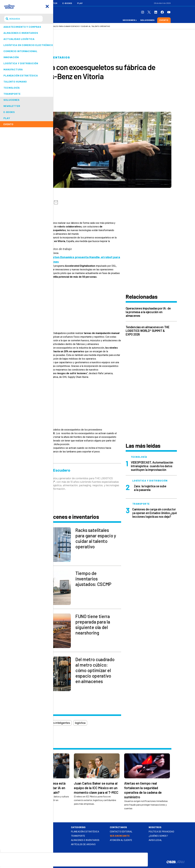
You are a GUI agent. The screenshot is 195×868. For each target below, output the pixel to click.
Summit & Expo (35, 831)
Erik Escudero (45, 95)
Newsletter (50, 3)
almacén (31, 723)
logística (80, 723)
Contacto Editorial (121, 832)
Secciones (129, 20)
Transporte (78, 836)
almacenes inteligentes (56, 723)
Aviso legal (155, 840)
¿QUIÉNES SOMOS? (158, 836)
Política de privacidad (161, 832)
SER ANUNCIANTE (120, 836)
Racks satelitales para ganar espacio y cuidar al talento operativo (75, 26)
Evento (164, 20)
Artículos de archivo (83, 844)
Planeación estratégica (85, 832)
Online (30, 827)
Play (80, 3)
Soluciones (147, 20)
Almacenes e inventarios (47, 58)
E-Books (67, 3)
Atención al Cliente (121, 840)
